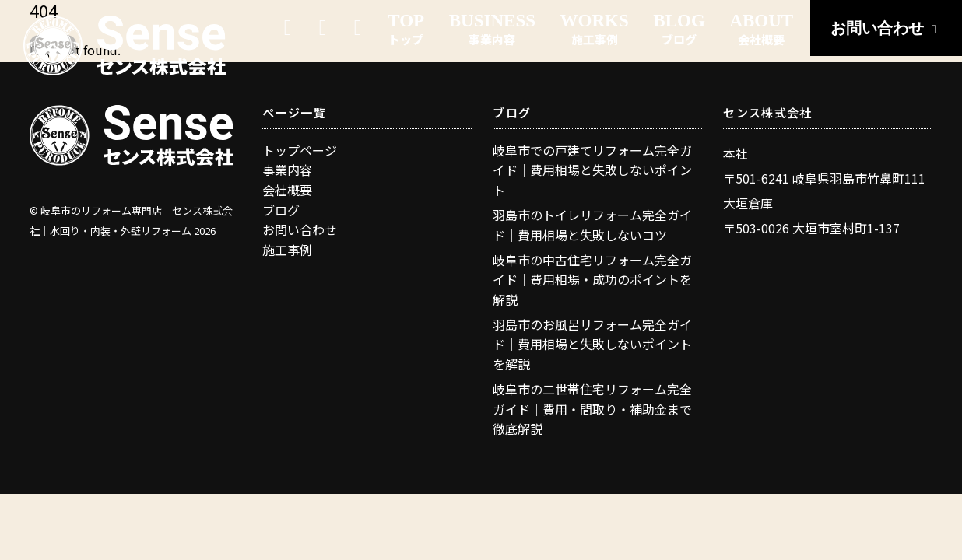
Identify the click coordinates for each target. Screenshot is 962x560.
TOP (406, 29)
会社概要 (287, 190)
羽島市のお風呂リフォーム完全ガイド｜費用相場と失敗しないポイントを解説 (592, 344)
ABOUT (761, 29)
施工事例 (287, 250)
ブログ (281, 210)
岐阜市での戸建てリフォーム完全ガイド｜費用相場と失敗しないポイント (592, 170)
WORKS (595, 29)
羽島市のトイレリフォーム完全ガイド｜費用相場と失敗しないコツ (592, 225)
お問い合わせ (886, 28)
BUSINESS (492, 29)
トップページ (300, 150)
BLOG (679, 29)
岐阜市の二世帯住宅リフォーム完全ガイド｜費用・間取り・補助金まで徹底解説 (592, 409)
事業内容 (287, 170)
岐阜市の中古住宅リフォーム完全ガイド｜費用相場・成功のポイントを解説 (592, 280)
